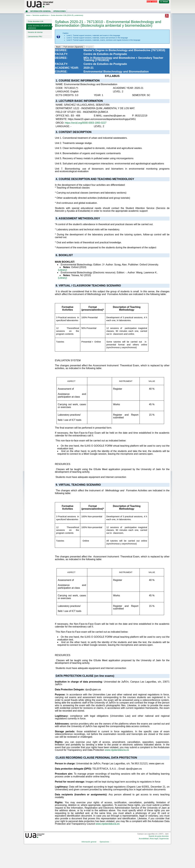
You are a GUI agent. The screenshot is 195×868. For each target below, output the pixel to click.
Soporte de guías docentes (159, 836)
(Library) (63, 270)
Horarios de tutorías (35, 32)
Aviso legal (154, 839)
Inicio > (29, 15)
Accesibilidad (144, 839)
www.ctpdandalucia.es (117, 750)
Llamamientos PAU (35, 36)
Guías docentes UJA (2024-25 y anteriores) (40, 27)
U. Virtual (164, 2)
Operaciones (59, 11)
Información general (41, 11)
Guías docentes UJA (36, 21)
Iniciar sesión (152, 2)
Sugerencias (164, 839)
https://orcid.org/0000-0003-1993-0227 (86, 123)
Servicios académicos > (41, 15)
